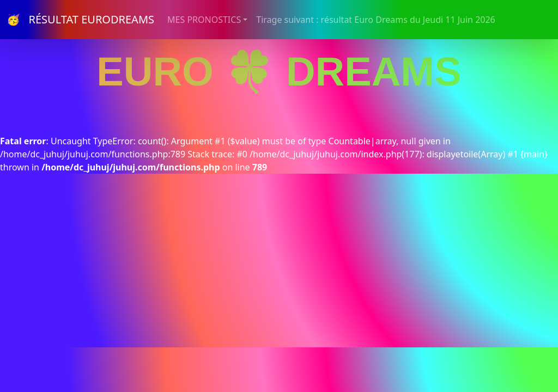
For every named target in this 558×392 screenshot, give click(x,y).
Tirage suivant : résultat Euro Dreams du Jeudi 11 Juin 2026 (376, 20)
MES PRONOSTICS (204, 20)
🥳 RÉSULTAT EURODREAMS (80, 19)
